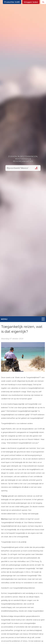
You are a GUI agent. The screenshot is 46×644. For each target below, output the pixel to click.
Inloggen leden (31, 2)
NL (43, 2)
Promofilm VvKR (12, 2)
